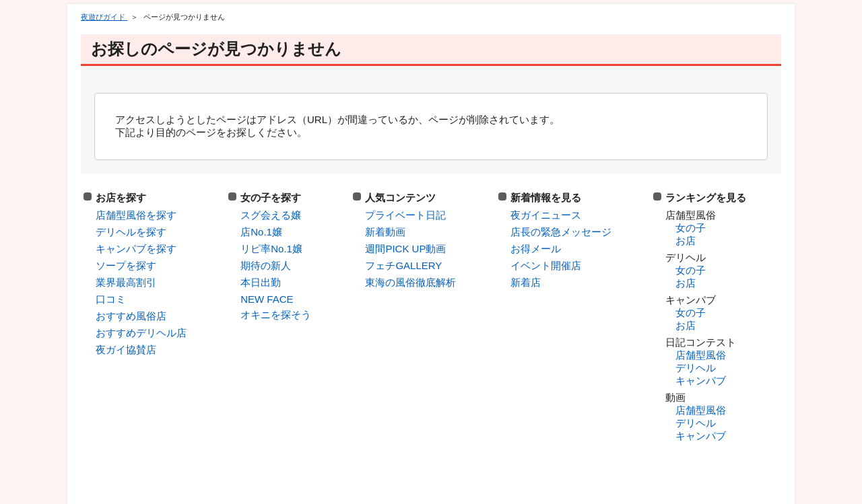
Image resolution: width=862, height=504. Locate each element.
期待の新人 (266, 265)
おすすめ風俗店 (131, 316)
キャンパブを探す (136, 249)
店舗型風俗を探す (136, 215)
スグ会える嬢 (271, 215)
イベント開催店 (546, 265)
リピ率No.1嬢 (271, 249)
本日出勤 (261, 282)
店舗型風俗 (701, 355)
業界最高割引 (126, 282)
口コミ (111, 299)
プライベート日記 (405, 215)
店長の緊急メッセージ (561, 232)
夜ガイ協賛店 (126, 350)
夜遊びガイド (104, 17)
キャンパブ (701, 381)
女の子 (691, 228)
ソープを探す (126, 265)
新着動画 (385, 232)
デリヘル (696, 368)
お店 (686, 241)
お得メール (536, 249)
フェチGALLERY (403, 265)
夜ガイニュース (546, 215)
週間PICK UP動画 (405, 249)
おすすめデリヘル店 (141, 333)
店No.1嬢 (261, 232)
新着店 (526, 282)
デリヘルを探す (131, 232)
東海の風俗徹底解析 (410, 282)
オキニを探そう (276, 315)
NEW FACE (267, 299)
